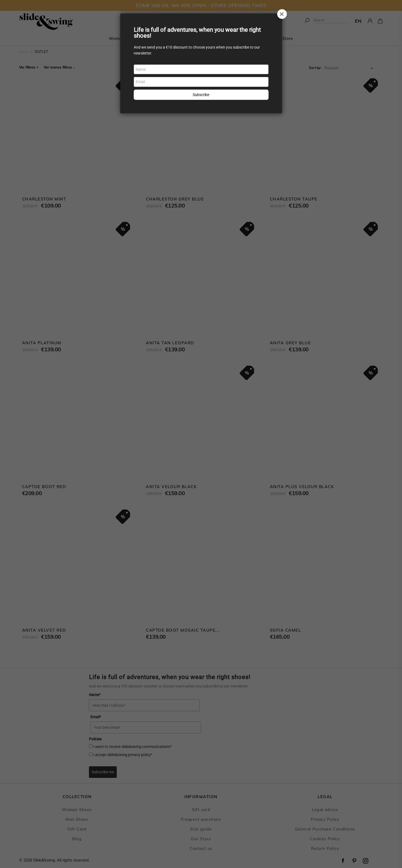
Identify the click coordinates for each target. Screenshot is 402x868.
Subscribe (201, 95)
